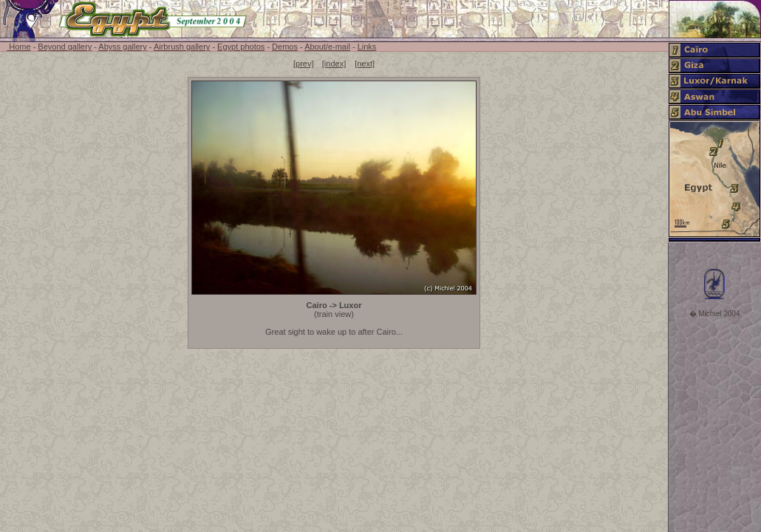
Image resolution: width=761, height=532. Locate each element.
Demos (285, 47)
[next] (365, 64)
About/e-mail (327, 47)
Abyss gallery (122, 47)
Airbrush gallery (182, 47)
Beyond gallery (65, 47)
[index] (334, 64)
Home (18, 47)
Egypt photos (241, 47)
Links (367, 47)
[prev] (304, 64)
